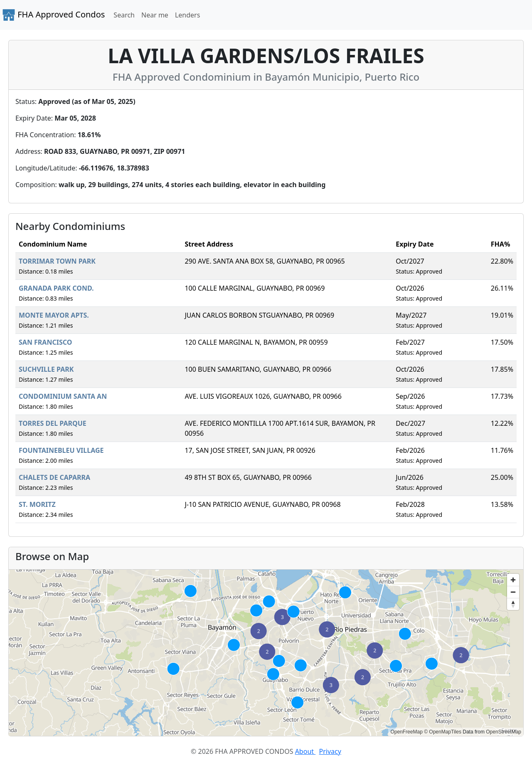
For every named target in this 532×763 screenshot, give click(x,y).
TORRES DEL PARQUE (53, 423)
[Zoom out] (513, 592)
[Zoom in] (513, 580)
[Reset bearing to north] (513, 604)
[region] (266, 653)
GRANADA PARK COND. (56, 288)
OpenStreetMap (504, 732)
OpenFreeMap (406, 732)
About (305, 751)
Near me (155, 15)
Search (124, 15)
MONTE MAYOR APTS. (54, 315)
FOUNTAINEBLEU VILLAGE (61, 450)
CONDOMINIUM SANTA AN (63, 396)
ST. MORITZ (37, 504)
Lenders (187, 15)
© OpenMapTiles (443, 732)
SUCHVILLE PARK (46, 369)
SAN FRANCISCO (45, 342)
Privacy (330, 751)
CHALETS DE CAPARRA (54, 477)
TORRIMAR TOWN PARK (57, 261)
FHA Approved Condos (53, 15)
